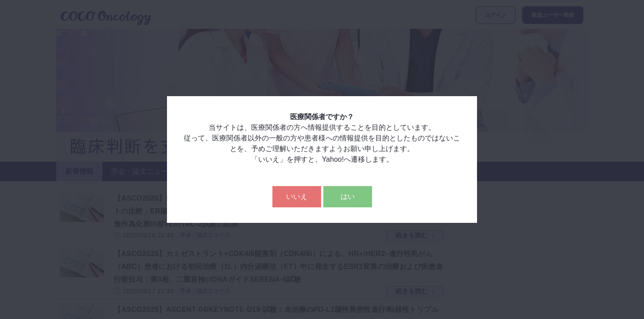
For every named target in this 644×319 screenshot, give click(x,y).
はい (348, 196)
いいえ (297, 196)
